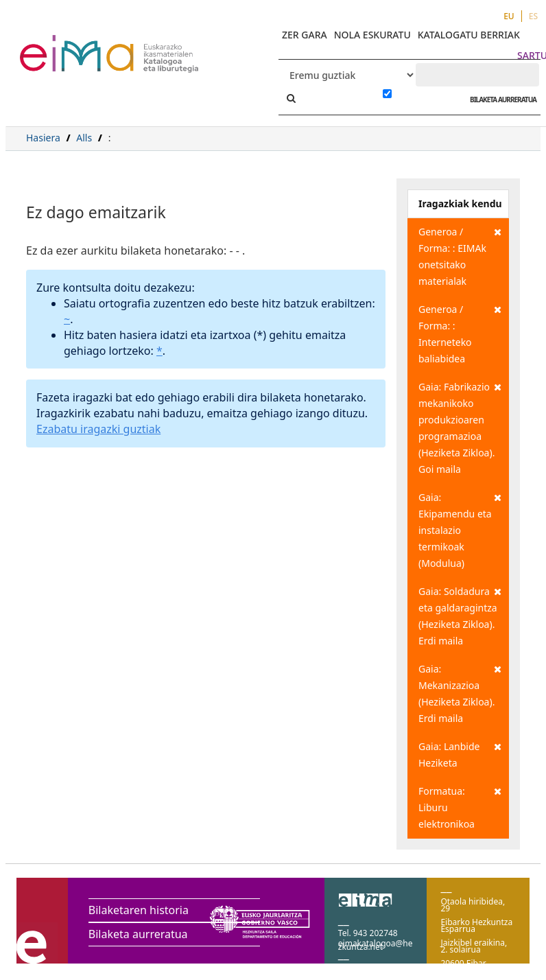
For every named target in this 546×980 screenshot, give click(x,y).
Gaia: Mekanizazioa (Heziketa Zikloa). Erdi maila (460, 693)
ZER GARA (305, 35)
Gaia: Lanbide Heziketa (460, 754)
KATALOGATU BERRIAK (469, 35)
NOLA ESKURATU (372, 35)
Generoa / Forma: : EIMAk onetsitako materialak (460, 256)
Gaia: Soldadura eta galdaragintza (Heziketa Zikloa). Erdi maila (460, 615)
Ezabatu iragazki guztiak (98, 429)
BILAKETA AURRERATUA (500, 100)
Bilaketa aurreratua (138, 934)
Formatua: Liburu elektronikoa (460, 807)
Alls (84, 138)
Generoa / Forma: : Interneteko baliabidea (460, 333)
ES (533, 16)
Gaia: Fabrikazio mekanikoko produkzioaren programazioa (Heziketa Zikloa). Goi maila (460, 427)
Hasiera (43, 138)
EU (509, 16)
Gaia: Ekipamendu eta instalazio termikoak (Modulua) (460, 529)
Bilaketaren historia (139, 910)
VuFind (56, 45)
